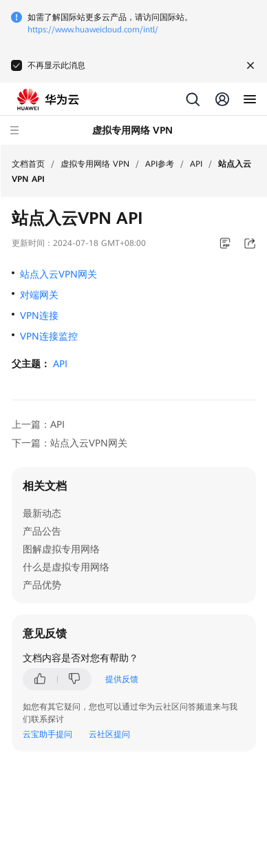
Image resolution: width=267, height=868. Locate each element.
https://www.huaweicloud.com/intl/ (93, 30)
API (196, 164)
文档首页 (28, 164)
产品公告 (42, 531)
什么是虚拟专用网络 (66, 567)
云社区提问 (109, 734)
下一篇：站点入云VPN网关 (70, 443)
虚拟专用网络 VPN (95, 164)
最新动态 (42, 513)
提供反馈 (122, 679)
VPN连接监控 (49, 336)
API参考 (160, 164)
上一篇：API (38, 424)
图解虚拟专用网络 (61, 549)
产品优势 (42, 585)
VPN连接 (39, 316)
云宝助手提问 (47, 734)
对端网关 (39, 295)
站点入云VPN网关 (58, 274)
